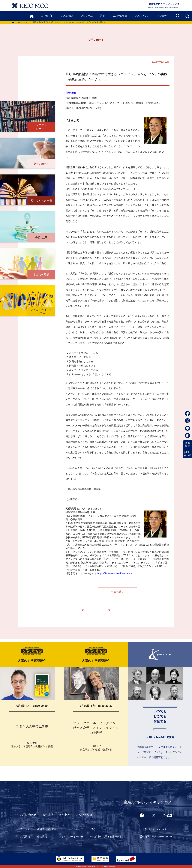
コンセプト (47, 16)
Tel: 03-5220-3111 (157, 829)
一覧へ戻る (118, 592)
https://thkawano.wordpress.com (115, 573)
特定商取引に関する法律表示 (106, 837)
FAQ (93, 829)
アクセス (25, 829)
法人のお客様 (120, 16)
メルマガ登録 (84, 815)
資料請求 (187, 445)
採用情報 (25, 837)
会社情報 (42, 837)
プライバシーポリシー (71, 837)
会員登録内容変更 (47, 829)
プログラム (87, 16)
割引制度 (65, 815)
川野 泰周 (71, 93)
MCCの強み (67, 16)
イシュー (162, 16)
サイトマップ (76, 829)
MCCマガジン (142, 16)
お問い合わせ (187, 454)
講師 (103, 16)
